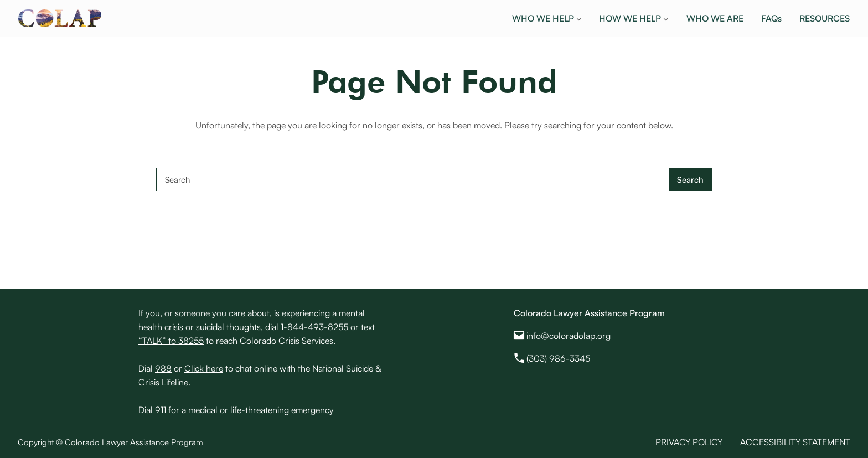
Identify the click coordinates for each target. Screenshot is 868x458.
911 (161, 410)
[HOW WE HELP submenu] (666, 18)
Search (690, 180)
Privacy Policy (689, 442)
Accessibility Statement (795, 442)
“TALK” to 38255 (171, 341)
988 (163, 368)
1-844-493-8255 (314, 327)
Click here (204, 368)
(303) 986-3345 (558, 358)
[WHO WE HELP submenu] (579, 18)
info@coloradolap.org (569, 336)
